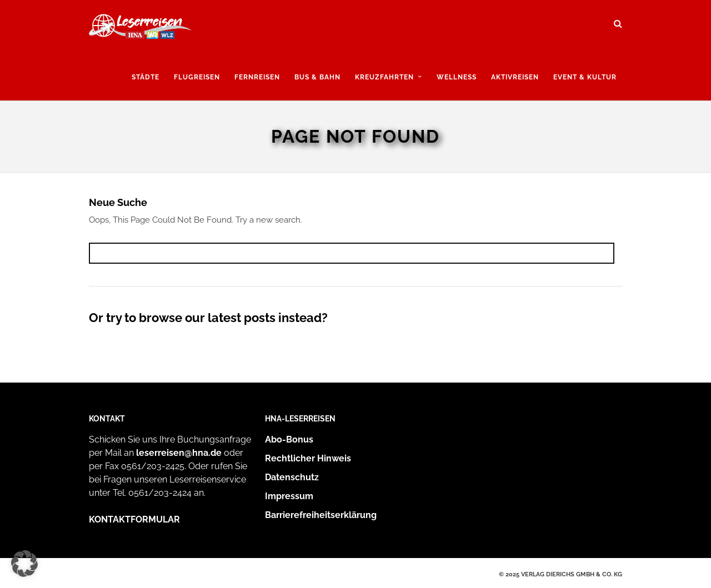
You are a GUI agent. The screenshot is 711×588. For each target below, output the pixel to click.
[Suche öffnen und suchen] (618, 20)
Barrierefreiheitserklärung (321, 515)
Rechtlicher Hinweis (308, 458)
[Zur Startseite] (140, 29)
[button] (24, 564)
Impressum (289, 496)
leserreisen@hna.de (179, 453)
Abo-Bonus (289, 439)
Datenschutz (292, 477)
